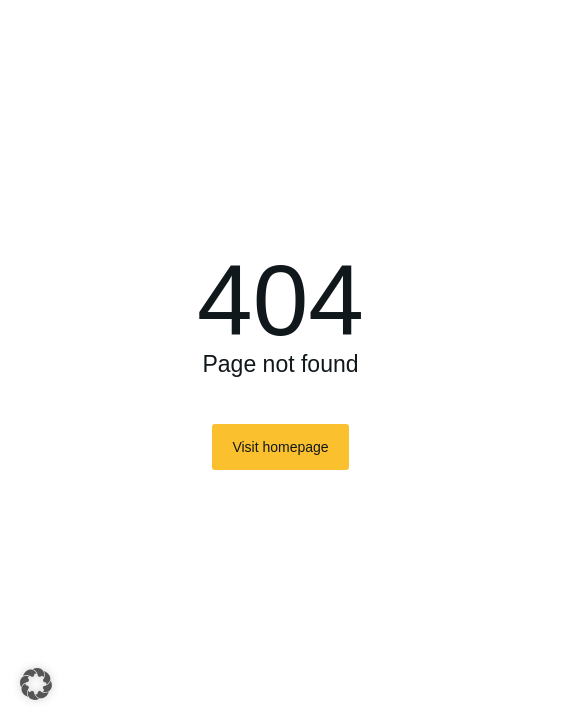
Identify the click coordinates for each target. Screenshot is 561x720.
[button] (36, 684)
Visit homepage (280, 447)
